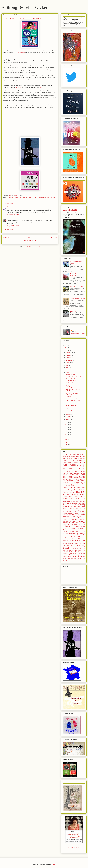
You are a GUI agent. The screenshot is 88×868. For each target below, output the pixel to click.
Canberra (65, 498)
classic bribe (71, 500)
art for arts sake (72, 458)
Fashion (78, 507)
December (69, 353)
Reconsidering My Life (69, 543)
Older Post (53, 237)
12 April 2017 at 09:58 (13, 215)
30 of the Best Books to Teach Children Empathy (72, 395)
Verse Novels (69, 555)
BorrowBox (65, 497)
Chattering (65, 500)
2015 (66, 425)
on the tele (72, 537)
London (83, 526)
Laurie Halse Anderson (70, 524)
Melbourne (66, 530)
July (67, 365)
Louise (9, 218)
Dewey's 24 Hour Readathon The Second (73, 375)
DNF (68, 505)
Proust (64, 540)
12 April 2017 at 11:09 (13, 226)
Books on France (69, 487)
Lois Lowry (76, 526)
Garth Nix (83, 510)
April (67, 373)
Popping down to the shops (70, 539)
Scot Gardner (75, 548)
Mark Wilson (74, 528)
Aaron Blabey (80, 455)
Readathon (65, 542)
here (40, 87)
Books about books (80, 486)
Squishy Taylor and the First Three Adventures (73, 400)
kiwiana (72, 523)
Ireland (84, 518)
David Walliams (72, 503)
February (69, 417)
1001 (65, 454)
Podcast (83, 537)
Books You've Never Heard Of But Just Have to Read (74, 492)
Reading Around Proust (78, 542)
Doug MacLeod (74, 505)
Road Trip (79, 544)
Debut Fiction (81, 503)
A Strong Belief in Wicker (24, 7)
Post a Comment (10, 229)
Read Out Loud (80, 540)
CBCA (48, 197)
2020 (66, 343)
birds (72, 486)
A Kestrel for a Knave (72, 411)
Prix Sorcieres (82, 539)
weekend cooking (79, 557)
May (67, 370)
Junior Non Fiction (78, 521)
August (68, 363)
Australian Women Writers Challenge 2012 (74, 468)
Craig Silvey (78, 502)
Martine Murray (81, 528)
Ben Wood (18, 87)
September (69, 360)
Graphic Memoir (73, 512)
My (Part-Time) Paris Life (73, 403)
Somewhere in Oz (75, 550)
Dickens (65, 505)
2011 (66, 435)
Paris (78, 537)
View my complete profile (78, 334)
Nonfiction (77, 533)
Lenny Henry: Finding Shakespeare (72, 386)
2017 (66, 350)
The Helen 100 (70, 383)
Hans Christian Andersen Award (74, 514)
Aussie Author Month (68, 467)
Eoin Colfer (73, 507)
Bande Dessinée (66, 486)
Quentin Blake (71, 540)
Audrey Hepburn (73, 463)
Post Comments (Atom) (33, 247)
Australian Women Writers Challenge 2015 (74, 474)
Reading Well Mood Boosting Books (71, 380)
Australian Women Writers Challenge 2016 (74, 475)
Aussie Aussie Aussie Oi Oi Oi (15, 197)
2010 (66, 437)
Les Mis (82, 524)
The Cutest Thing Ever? (77, 286)
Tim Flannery (79, 553)
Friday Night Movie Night (74, 510)
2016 (66, 422)
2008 (66, 442)
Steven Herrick (75, 552)
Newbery (71, 533)
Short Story (65, 550)
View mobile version (30, 241)
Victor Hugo (76, 555)
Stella (69, 552)
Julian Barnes (69, 521)
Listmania (67, 526)
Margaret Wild (66, 528)
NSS (81, 535)
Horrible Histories (67, 516)
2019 (66, 345)
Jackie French (67, 520)
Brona (9, 207)
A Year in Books (72, 455)
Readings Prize (21, 52)
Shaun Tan (82, 548)
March (68, 414)
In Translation (76, 518)
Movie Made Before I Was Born (77, 532)
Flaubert (83, 507)
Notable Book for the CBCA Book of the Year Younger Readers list (19, 54)
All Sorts (73, 457)
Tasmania (70, 553)
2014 (66, 427)
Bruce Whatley (74, 497)
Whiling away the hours (70, 559)
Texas (74, 553)
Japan (73, 520)
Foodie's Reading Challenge (72, 508)
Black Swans (74, 311)
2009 (66, 440)
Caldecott (83, 497)
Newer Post (7, 237)
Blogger (53, 864)
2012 (66, 432)
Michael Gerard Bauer (75, 530)
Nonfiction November (73, 535)
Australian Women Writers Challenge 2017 (35, 197)
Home (30, 237)
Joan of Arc (79, 520)
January (68, 419)
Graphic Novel (81, 512)
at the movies (77, 460)
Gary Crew (65, 512)
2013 (66, 430)
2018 (66, 348)
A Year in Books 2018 (70, 210)
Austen (77, 467)
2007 (66, 445)
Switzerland (82, 552)
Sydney (65, 553)
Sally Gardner (71, 546)
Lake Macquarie (80, 523)
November (69, 355)
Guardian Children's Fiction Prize (72, 513)
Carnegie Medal (74, 498)
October (68, 358)
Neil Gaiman (65, 533)
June (68, 368)
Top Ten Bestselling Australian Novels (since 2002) (73, 407)
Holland (83, 515)
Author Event (81, 484)
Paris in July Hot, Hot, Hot (77, 299)
